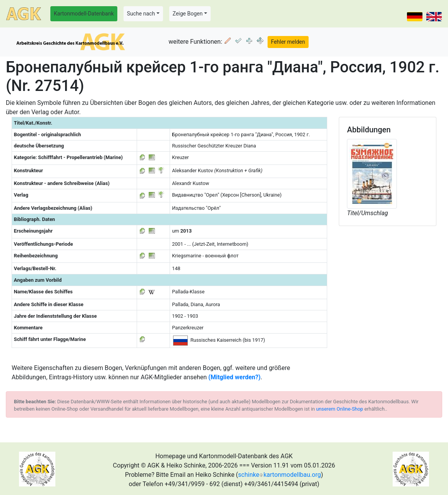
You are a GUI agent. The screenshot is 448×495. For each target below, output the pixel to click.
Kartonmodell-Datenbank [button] (84, 14)
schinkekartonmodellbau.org (280, 475)
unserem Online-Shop (340, 409)
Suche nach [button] (141, 14)
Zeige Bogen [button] (188, 14)
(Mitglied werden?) (234, 377)
